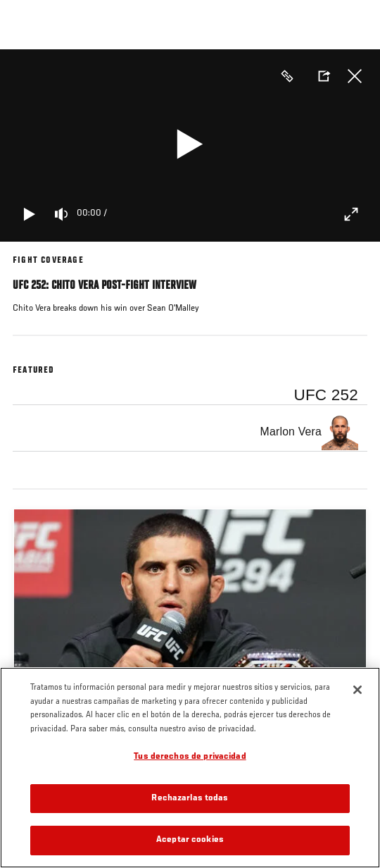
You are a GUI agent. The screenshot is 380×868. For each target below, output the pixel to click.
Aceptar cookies (190, 840)
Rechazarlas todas (190, 799)
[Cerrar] (357, 690)
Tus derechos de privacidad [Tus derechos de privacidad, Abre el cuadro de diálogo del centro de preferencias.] (190, 757)
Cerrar (355, 76)
